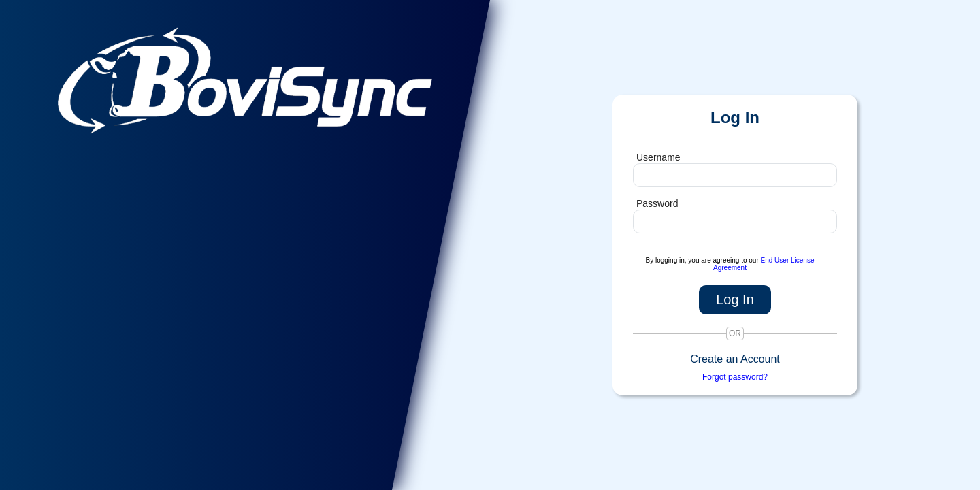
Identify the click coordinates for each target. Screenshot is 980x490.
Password (657, 203)
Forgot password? (735, 377)
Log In (735, 299)
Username (658, 157)
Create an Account (735, 359)
